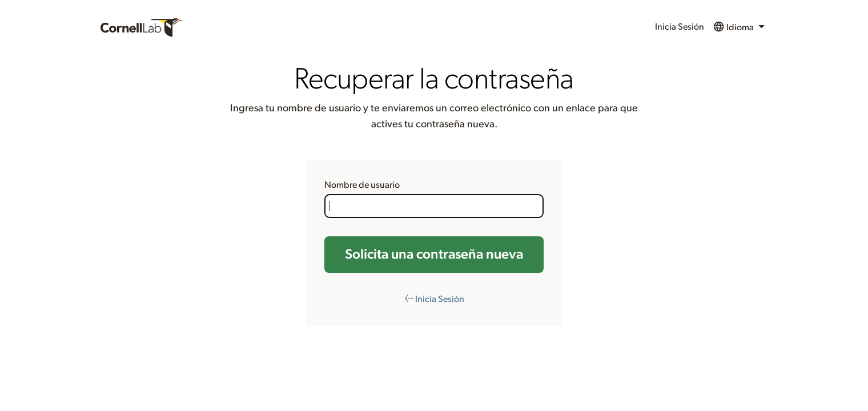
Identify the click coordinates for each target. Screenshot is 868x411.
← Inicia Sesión (434, 299)
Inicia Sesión (680, 27)
